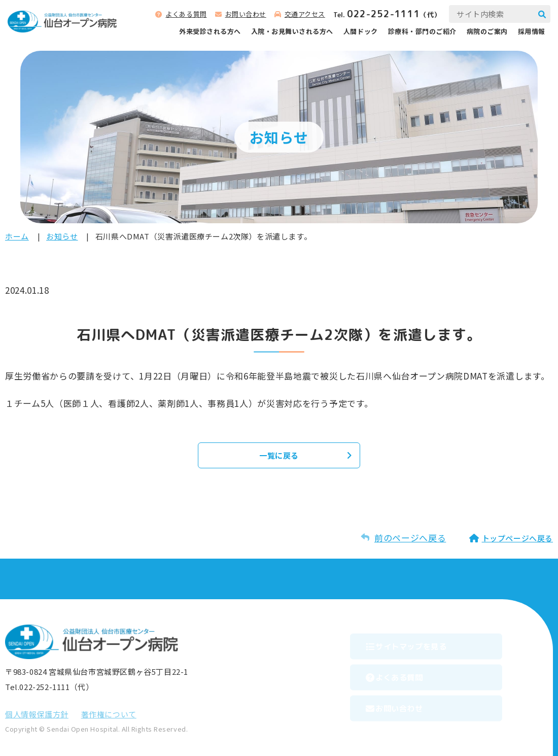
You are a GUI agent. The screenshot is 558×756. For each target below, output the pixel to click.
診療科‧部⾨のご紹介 (422, 31)
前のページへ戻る (410, 538)
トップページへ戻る (517, 538)
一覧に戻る (279, 455)
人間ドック (361, 31)
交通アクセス (305, 14)
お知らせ (62, 236)
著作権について (109, 714)
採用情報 (532, 31)
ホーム (17, 236)
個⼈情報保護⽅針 (37, 714)
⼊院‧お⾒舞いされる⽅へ (292, 31)
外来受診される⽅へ (210, 31)
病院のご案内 (487, 31)
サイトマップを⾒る (428, 643)
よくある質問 (186, 14)
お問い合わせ (246, 14)
